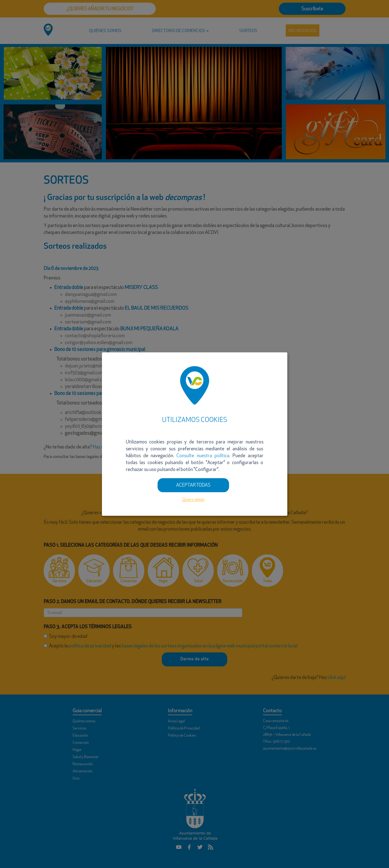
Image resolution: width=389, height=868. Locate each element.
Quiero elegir (194, 500)
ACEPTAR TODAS (193, 485)
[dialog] (195, 434)
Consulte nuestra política (203, 456)
